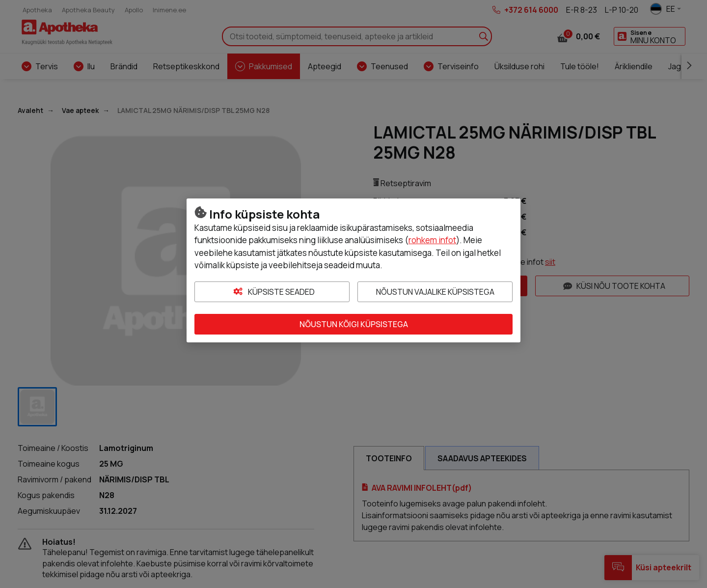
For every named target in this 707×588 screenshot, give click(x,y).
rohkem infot (432, 240)
